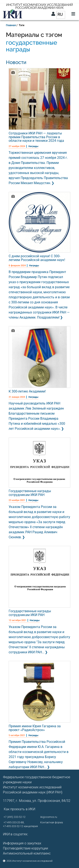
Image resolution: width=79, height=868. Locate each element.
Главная (11, 25)
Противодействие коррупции (25, 848)
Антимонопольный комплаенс (27, 853)
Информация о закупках (22, 843)
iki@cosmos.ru (49, 817)
